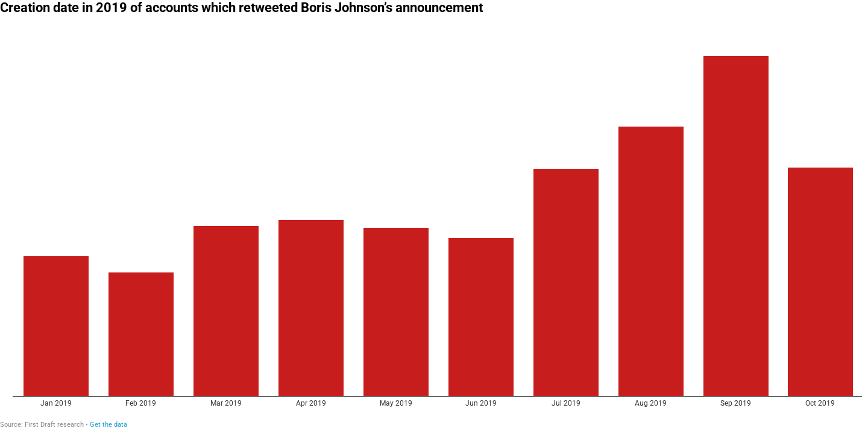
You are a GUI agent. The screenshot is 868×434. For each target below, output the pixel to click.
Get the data (108, 425)
